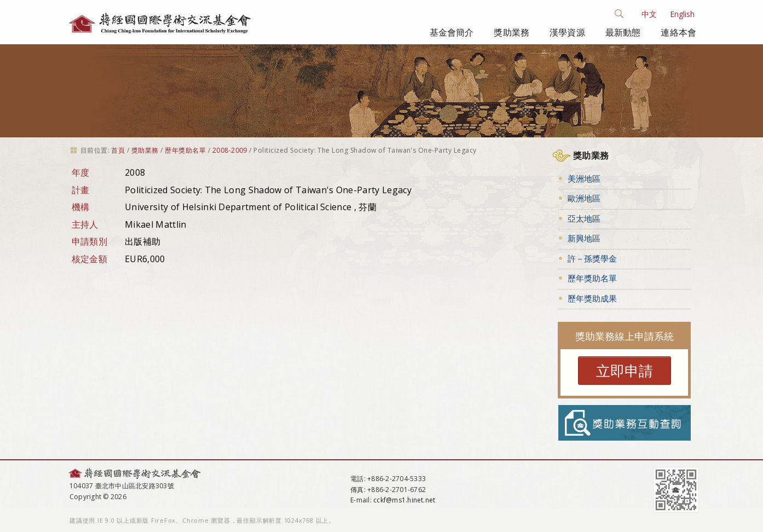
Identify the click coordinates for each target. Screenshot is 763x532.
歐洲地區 (584, 198)
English (682, 14)
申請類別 (89, 241)
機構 (81, 207)
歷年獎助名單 (185, 150)
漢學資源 (567, 32)
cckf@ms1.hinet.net (404, 500)
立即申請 (625, 371)
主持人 (85, 224)
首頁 (118, 150)
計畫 (81, 190)
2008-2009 (230, 150)
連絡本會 (678, 32)
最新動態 (623, 32)
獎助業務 (511, 32)
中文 (649, 14)
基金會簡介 (452, 32)
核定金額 (89, 259)
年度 (81, 172)
